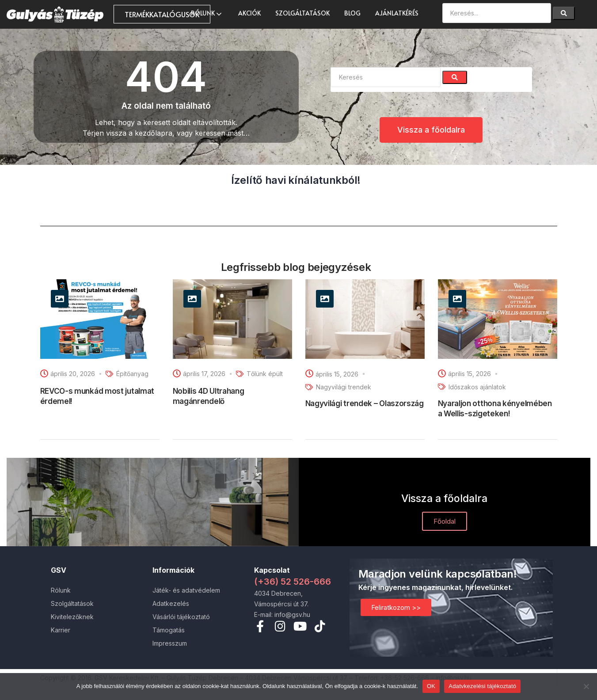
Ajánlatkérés (397, 13)
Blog (352, 13)
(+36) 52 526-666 (293, 582)
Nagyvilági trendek (344, 387)
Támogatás (169, 630)
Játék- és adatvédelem (186, 590)
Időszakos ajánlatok (477, 387)
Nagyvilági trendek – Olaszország (365, 403)
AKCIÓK (249, 13)
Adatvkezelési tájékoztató (482, 686)
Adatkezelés (171, 603)
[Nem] (586, 686)
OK (431, 686)
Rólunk (207, 13)
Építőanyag (132, 374)
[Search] (564, 13)
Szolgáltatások (302, 13)
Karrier (61, 630)
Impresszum (170, 643)
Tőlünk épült (265, 374)
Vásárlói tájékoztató (181, 617)
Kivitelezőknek (72, 617)
